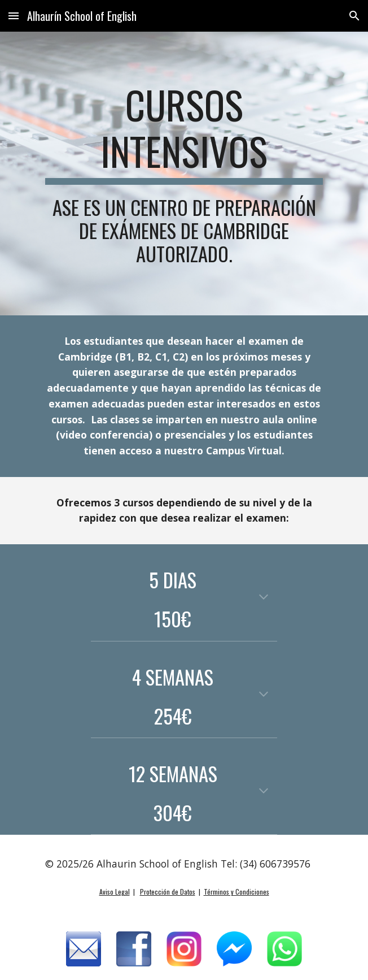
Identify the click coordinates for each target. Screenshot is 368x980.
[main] (184, 174)
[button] (14, 16)
